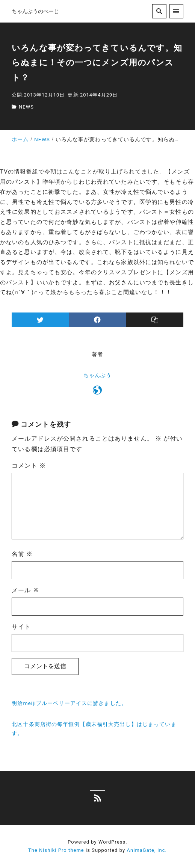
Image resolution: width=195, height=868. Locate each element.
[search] (159, 11)
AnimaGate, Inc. (147, 850)
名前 (22, 554)
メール (26, 590)
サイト (21, 627)
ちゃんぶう (98, 375)
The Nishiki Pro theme (56, 850)
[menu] (176, 11)
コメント (29, 466)
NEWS (26, 107)
